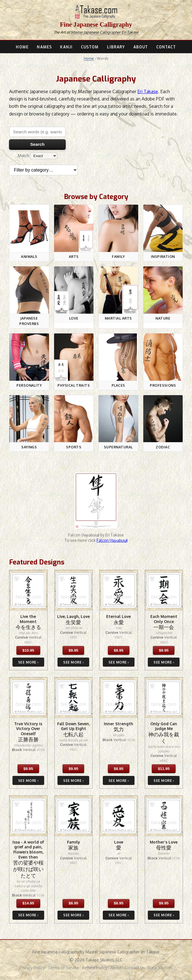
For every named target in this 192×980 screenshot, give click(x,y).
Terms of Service (63, 968)
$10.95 (28, 650)
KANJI (66, 47)
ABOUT (141, 47)
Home (89, 58)
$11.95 (164, 769)
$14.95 (28, 903)
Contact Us (135, 968)
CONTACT (166, 47)
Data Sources (160, 968)
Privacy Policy (32, 968)
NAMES (44, 47)
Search (38, 144)
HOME (22, 47)
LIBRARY (116, 47)
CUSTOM (90, 47)
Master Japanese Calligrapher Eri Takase (105, 32)
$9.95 (73, 650)
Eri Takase (148, 91)
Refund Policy (95, 968)
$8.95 (119, 650)
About (116, 968)
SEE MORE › (28, 662)
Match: (38, 156)
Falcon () (112, 540)
